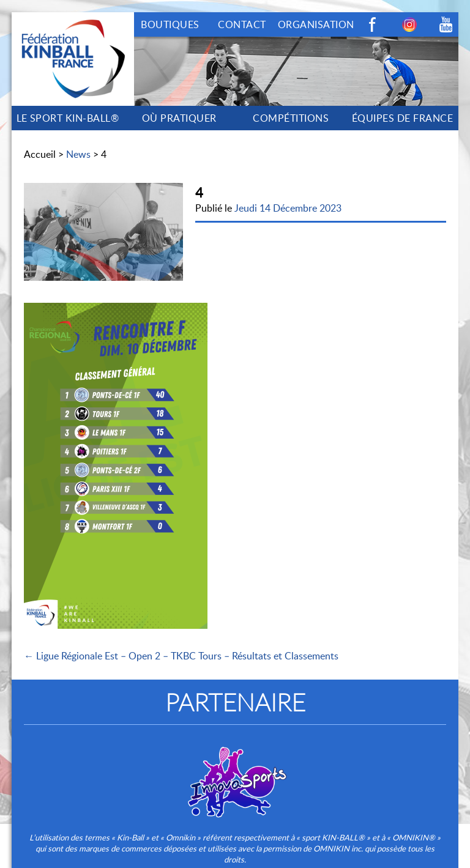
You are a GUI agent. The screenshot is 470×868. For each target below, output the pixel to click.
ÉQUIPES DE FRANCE (402, 118)
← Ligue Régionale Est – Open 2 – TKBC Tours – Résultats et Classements (181, 656)
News (78, 154)
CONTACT (242, 24)
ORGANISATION (316, 24)
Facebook (373, 24)
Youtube (446, 24)
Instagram (409, 24)
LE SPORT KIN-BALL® (68, 118)
